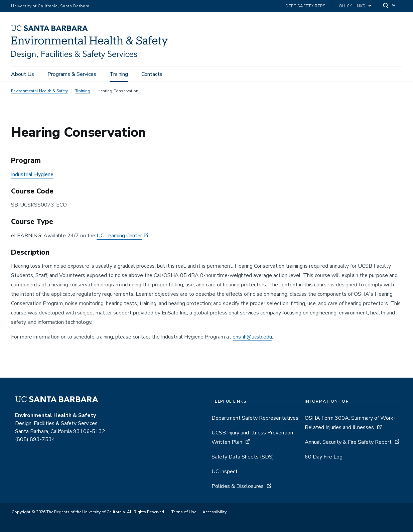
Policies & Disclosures (238, 486)
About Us (23, 74)
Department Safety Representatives (255, 418)
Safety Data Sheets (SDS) (243, 457)
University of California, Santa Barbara (50, 6)
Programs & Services (72, 74)
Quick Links (352, 6)
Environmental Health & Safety (39, 91)
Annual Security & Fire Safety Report (348, 442)
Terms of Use (184, 512)
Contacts (152, 74)
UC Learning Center (119, 236)
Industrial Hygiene (32, 174)
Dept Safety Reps (305, 6)
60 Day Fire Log (324, 457)
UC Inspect (225, 472)
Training (119, 74)
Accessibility (215, 512)
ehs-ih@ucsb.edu (252, 337)
